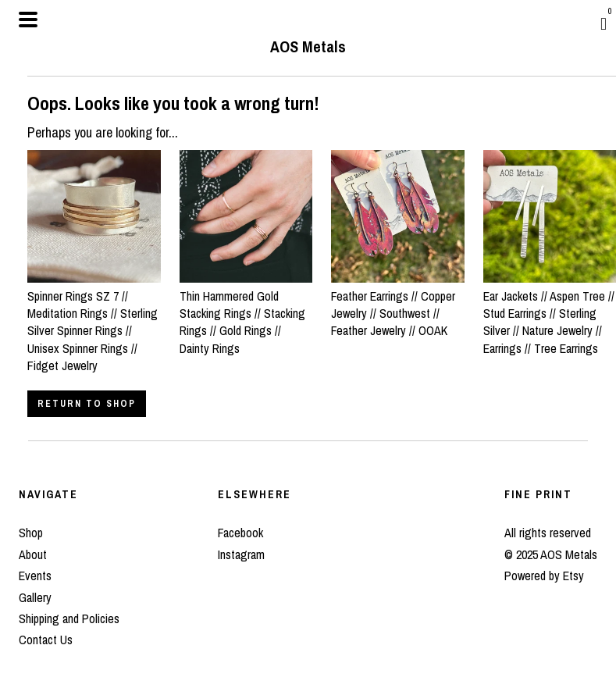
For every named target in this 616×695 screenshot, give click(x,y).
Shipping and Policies (69, 618)
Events (35, 576)
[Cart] (604, 23)
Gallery (35, 597)
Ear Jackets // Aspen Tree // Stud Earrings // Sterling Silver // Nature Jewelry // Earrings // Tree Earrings (550, 313)
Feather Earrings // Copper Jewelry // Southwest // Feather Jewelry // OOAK (398, 304)
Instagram (241, 554)
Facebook (240, 533)
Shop (31, 533)
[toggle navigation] (28, 20)
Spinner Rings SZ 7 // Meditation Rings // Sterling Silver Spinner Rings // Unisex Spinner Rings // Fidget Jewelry (94, 322)
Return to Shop (87, 404)
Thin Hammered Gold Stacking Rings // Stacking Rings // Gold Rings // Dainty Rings (246, 313)
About (33, 554)
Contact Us (46, 640)
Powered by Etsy (544, 576)
